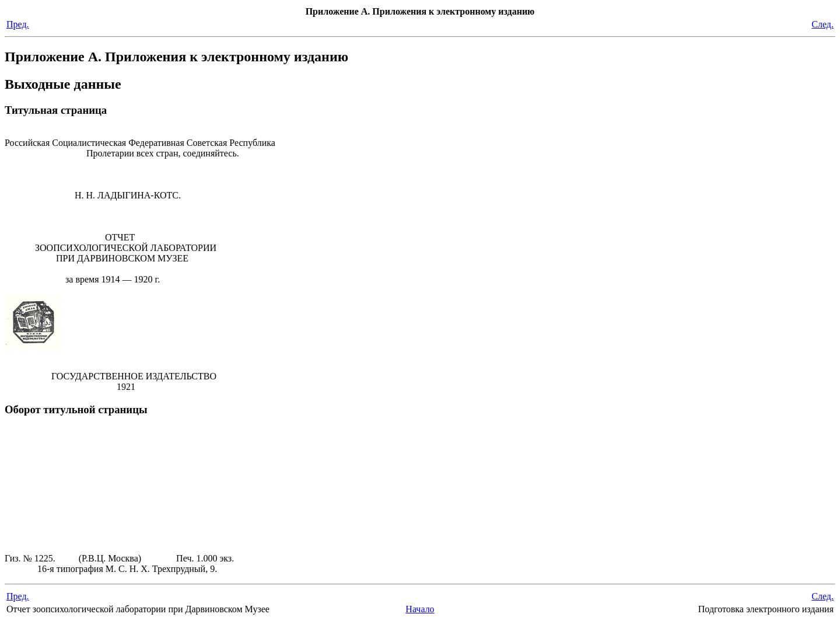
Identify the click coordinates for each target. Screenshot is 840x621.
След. (822, 24)
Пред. (18, 24)
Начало (420, 609)
